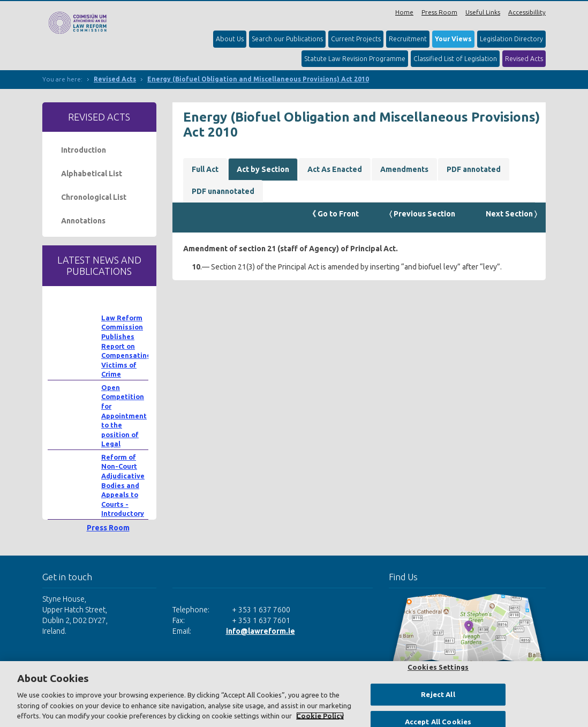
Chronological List (94, 197)
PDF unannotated (223, 191)
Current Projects (356, 39)
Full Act (205, 169)
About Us (230, 39)
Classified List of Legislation (455, 59)
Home (404, 12)
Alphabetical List (92, 174)
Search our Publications (287, 39)
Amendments (404, 169)
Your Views (453, 39)
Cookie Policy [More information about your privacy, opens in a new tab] (320, 716)
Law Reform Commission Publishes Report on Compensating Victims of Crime (126, 346)
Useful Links (483, 12)
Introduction (84, 150)
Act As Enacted (335, 169)
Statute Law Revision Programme (355, 59)
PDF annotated (474, 169)
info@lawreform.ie (261, 631)
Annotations (83, 221)
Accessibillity (527, 12)
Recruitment (408, 39)
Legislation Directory (511, 39)
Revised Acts (524, 59)
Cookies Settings (438, 667)
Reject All (438, 694)
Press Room (439, 12)
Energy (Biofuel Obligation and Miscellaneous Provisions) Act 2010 (258, 79)
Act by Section (263, 169)
